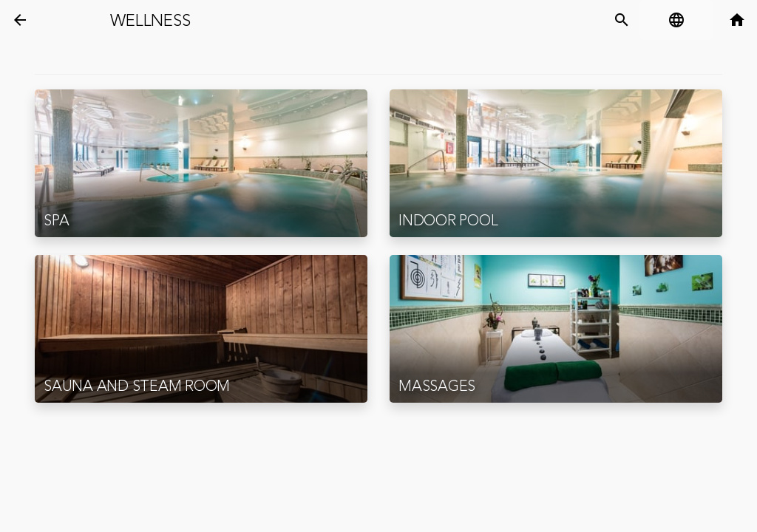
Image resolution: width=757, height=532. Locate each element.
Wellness (150, 21)
